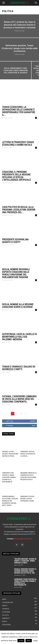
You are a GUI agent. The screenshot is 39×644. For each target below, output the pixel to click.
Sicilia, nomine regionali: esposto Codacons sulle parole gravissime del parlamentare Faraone (16, 273)
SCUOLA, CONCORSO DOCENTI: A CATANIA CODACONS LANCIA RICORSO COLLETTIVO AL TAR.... (25, 571)
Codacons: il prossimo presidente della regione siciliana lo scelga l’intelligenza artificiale (16, 176)
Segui (34, 425)
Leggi (35, 640)
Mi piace (33, 421)
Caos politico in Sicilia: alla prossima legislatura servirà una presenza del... (19, 210)
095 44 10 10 (32, 534)
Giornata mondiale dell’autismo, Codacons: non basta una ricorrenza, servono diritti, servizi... (10, 501)
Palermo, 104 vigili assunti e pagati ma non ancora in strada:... (10, 454)
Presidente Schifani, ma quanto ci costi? (15, 241)
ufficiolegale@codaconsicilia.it (23, 539)
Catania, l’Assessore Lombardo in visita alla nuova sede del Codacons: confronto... (19, 399)
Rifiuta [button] (29, 641)
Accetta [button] (21, 641)
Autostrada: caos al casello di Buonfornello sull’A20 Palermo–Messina (19, 337)
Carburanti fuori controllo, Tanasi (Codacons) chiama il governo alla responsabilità (9, 477)
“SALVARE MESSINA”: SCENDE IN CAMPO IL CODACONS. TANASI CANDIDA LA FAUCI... (25, 561)
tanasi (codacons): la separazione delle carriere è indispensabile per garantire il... (19, 111)
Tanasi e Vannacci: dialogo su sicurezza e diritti (19, 368)
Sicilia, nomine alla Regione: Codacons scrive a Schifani (18, 306)
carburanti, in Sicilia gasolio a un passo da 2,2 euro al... (28, 454)
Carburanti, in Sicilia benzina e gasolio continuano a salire (27, 499)
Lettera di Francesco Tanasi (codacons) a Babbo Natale (18, 144)
